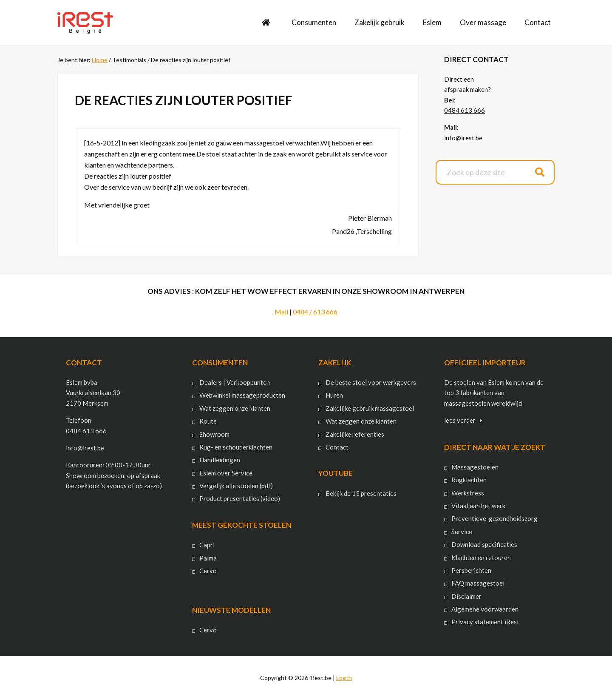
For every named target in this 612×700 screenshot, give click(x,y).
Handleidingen (220, 460)
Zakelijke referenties (355, 434)
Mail (281, 312)
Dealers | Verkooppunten (235, 382)
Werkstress (468, 493)
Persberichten (471, 570)
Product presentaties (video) (240, 498)
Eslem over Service (226, 473)
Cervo (208, 571)
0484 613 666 (465, 110)
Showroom (214, 434)
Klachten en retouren (481, 558)
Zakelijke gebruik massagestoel (370, 408)
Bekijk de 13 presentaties (361, 493)
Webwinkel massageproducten (242, 395)
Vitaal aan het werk (478, 506)
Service (462, 532)
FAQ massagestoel (478, 583)
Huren (334, 395)
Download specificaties (484, 544)
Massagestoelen (475, 467)
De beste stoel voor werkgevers (371, 382)
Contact (337, 447)
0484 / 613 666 (315, 312)
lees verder (460, 420)
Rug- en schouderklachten (236, 447)
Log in (344, 678)
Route (208, 421)
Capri (207, 545)
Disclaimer (466, 596)
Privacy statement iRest (485, 622)
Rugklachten (469, 480)
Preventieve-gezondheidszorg (494, 518)
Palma (208, 558)
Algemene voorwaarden (485, 609)
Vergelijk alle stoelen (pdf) (236, 486)
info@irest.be (463, 138)
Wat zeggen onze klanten (235, 408)
